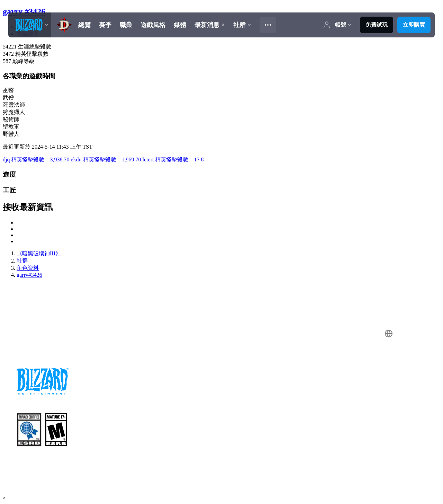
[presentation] (30, 25)
